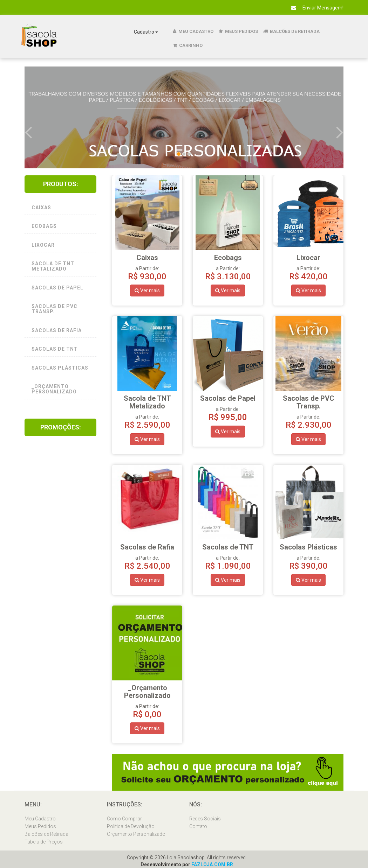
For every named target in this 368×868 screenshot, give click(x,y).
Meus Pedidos (238, 31)
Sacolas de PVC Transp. (54, 309)
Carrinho (188, 45)
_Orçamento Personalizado (54, 389)
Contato (198, 826)
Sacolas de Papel (57, 288)
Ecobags (44, 226)
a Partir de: (147, 407)
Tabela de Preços (44, 842)
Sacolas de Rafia (57, 330)
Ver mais (147, 290)
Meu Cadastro (193, 31)
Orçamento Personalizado (136, 834)
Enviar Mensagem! (315, 8)
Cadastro (146, 32)
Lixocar (43, 245)
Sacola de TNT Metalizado (53, 266)
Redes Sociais (205, 819)
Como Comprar (124, 819)
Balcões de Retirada (291, 31)
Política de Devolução (131, 826)
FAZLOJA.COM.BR (212, 864)
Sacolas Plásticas (60, 368)
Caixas (41, 208)
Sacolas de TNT (55, 349)
